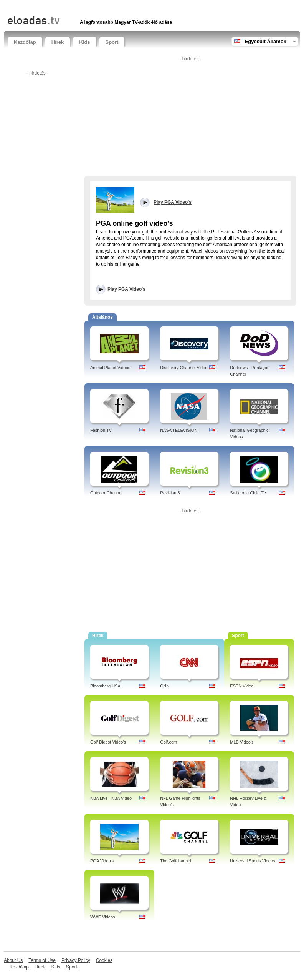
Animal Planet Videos (110, 368)
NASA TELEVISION (179, 430)
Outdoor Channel (106, 493)
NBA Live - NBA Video (111, 798)
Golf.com (169, 742)
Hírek (58, 42)
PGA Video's (102, 861)
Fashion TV (101, 430)
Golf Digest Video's (108, 742)
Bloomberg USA (105, 686)
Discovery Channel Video (184, 368)
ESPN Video (242, 686)
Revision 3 (170, 493)
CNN (165, 686)
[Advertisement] (97, 7)
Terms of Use (42, 960)
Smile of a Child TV (248, 493)
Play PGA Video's (126, 289)
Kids (84, 42)
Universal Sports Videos (252, 861)
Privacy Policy (76, 960)
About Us (13, 960)
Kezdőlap (25, 42)
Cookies (104, 960)
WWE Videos (103, 917)
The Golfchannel (176, 861)
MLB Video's (242, 742)
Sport (112, 42)
